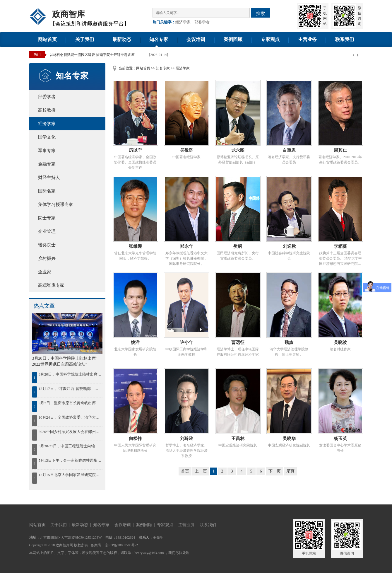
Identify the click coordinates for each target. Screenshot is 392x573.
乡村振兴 (47, 258)
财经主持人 (49, 178)
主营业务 (307, 39)
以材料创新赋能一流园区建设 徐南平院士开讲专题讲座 (92, 55)
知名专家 (159, 39)
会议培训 (196, 39)
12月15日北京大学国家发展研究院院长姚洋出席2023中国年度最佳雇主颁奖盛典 (70, 475)
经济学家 (183, 22)
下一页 (275, 471)
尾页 (290, 471)
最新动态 (122, 39)
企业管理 (47, 231)
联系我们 (345, 39)
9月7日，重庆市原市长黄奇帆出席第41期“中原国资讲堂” (70, 403)
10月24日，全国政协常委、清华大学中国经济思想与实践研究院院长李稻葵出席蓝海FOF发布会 (70, 417)
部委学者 (202, 22)
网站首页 (47, 39)
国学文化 (47, 137)
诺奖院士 (47, 245)
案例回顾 (233, 39)
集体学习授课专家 (56, 204)
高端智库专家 (51, 285)
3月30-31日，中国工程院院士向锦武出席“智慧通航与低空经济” (70, 446)
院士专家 (47, 218)
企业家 (45, 272)
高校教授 (47, 110)
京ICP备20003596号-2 (121, 545)
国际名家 (47, 191)
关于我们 (85, 39)
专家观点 (270, 39)
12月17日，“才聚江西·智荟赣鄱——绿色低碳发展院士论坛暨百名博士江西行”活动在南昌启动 (70, 389)
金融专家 (47, 164)
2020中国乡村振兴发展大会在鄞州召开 (70, 432)
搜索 (261, 13)
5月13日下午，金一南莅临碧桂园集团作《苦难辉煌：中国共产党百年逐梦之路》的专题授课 (70, 460)
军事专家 (47, 151)
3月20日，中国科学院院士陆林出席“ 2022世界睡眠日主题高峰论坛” (70, 374)
